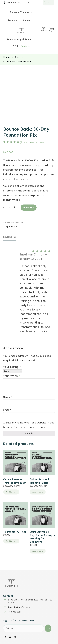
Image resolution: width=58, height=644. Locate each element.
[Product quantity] (9, 207)
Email (7, 409)
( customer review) (32, 142)
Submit (29, 433)
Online (19, 222)
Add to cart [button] (11, 491)
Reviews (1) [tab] (9, 237)
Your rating (12, 366)
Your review (12, 375)
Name (8, 397)
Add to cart (29, 208)
